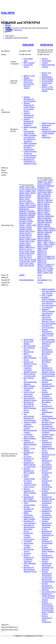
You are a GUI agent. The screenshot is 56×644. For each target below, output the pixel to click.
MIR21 (40, 228)
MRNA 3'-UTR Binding (29, 77)
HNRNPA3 (23, 211)
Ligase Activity (29, 539)
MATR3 (22, 231)
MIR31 (47, 234)
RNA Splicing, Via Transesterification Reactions (30, 381)
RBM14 (28, 245)
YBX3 (22, 266)
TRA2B (33, 259)
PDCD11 (29, 235)
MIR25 (46, 230)
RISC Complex (29, 63)
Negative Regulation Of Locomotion (47, 507)
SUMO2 (46, 273)
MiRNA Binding (30, 438)
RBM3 (40, 271)
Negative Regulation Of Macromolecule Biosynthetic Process (47, 352)
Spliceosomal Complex (28, 389)
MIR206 (47, 224)
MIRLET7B (42, 256)
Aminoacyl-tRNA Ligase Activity (30, 486)
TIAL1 (22, 259)
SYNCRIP (23, 257)
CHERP (28, 191)
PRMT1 (22, 239)
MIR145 (47, 206)
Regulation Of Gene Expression (30, 522)
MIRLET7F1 (42, 261)
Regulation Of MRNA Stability (29, 518)
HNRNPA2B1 (24, 209)
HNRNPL (23, 217)
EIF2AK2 (23, 201)
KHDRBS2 (41, 190)
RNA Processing (29, 346)
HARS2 (33, 205)
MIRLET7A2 (42, 252)
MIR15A (47, 208)
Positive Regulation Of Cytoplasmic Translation (29, 558)
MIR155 (40, 208)
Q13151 (40, 282)
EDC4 (28, 199)
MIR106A (47, 194)
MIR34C (40, 238)
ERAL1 (22, 203)
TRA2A (27, 259)
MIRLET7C (51, 256)
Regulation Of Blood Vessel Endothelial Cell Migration (47, 534)
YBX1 (27, 264)
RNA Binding (47, 77)
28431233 (18, 30)
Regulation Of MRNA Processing (29, 455)
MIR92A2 (49, 246)
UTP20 (33, 262)
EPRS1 (29, 201)
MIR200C (49, 222)
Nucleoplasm (46, 61)
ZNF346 (31, 266)
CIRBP (40, 182)
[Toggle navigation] (2, 20)
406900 (22, 275)
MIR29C (40, 234)
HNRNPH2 (32, 213)
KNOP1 (22, 225)
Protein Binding (47, 81)
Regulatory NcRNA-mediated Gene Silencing (48, 311)
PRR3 (51, 269)
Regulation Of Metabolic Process (48, 498)
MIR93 (40, 248)
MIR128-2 (49, 200)
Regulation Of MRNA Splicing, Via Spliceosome (30, 465)
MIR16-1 (47, 210)
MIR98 (45, 248)
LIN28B (28, 227)
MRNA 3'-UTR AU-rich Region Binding (47, 89)
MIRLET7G (42, 265)
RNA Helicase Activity (29, 550)
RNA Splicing (29, 352)
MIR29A (53, 230)
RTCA (33, 247)
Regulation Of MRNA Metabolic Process (30, 408)
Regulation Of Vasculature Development (47, 513)
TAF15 (30, 257)
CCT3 (39, 180)
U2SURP (22, 262)
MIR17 (47, 212)
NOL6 (32, 231)
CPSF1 (33, 191)
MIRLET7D (42, 258)
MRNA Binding (47, 79)
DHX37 (22, 199)
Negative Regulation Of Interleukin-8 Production (29, 122)
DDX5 (50, 182)
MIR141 (47, 204)
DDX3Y (22, 197)
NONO (22, 233)
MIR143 (40, 206)
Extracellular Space (49, 592)
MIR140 (40, 204)
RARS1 (28, 243)
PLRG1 (28, 237)
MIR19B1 (48, 218)
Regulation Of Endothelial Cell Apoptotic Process (30, 161)
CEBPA (45, 180)
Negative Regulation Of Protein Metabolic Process (48, 550)
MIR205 (40, 224)
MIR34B (47, 236)
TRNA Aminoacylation (29, 504)
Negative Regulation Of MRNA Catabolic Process (30, 492)
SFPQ (32, 253)
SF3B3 (22, 253)
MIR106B (28, 45)
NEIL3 (40, 269)
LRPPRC (23, 229)
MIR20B (47, 226)
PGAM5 (22, 237)
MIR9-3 (52, 244)
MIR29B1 (41, 232)
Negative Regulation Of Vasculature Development (47, 462)
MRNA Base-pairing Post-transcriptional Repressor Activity (29, 84)
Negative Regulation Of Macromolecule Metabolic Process (48, 369)
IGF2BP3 (23, 223)
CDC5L (34, 189)
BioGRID (9, 38)
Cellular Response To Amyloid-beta (30, 156)
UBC (51, 273)
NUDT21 (28, 233)
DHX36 (28, 197)
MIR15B (40, 210)
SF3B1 (27, 251)
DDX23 (22, 195)
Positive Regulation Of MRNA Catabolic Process (49, 432)
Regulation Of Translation (29, 460)
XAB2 (22, 264)
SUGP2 (29, 255)
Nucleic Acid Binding (46, 74)
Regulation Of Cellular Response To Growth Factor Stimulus (48, 597)
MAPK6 (49, 190)
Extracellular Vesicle (28, 66)
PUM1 (27, 241)
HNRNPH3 (23, 215)
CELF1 (22, 191)
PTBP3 (33, 239)
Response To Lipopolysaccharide (49, 130)
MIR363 (47, 238)
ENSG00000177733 (44, 280)
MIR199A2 (50, 216)
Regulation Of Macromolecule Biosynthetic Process (29, 528)
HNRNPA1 (32, 207)
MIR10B (40, 198)
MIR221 (52, 228)
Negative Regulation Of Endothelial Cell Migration (47, 587)
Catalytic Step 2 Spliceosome (29, 393)
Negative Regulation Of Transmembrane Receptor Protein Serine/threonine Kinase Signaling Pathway (48, 608)
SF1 (26, 249)
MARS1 (29, 229)
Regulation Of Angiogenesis (47, 502)
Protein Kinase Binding (47, 84)
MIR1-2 (40, 194)
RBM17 (22, 247)
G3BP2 (22, 205)
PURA (32, 241)
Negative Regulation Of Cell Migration (48, 455)
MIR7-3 (52, 242)
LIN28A (22, 227)
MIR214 (46, 228)
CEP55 (51, 180)
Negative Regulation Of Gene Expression (30, 99)
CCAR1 (22, 189)
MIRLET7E (51, 258)
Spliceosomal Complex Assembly (28, 545)
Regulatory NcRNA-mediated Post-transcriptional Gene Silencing (49, 300)
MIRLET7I (51, 265)
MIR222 (40, 230)
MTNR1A (41, 267)
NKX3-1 (46, 269)
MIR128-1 (41, 200)
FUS (32, 203)
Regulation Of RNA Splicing (29, 403)
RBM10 (22, 245)
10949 (39, 275)
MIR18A (40, 214)
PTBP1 (28, 239)
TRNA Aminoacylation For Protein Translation (29, 480)
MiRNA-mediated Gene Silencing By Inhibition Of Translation (30, 138)
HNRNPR (23, 219)
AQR (27, 187)
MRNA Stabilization (28, 514)
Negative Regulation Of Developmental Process (47, 542)
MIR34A (40, 236)
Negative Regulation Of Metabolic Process (48, 384)
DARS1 (22, 193)
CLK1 (45, 182)
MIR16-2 (41, 212)
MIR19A (40, 218)
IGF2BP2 (30, 221)
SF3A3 (22, 251)
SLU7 (45, 271)
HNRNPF (31, 211)
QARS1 (22, 243)
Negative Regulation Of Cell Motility (48, 493)
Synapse (45, 63)
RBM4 (28, 247)
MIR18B (47, 214)
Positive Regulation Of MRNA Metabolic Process (49, 420)
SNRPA (50, 271)
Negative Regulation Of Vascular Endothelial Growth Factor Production (47, 484)
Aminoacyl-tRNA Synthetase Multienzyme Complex (30, 425)
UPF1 (28, 262)
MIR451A (47, 240)
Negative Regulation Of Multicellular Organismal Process (47, 525)
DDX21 (33, 193)
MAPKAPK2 (42, 192)
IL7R (47, 188)
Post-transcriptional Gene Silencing (49, 306)
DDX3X (28, 195)
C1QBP (32, 187)
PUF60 (22, 241)
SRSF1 (40, 273)
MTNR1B (49, 267)
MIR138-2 (49, 202)
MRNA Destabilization (47, 411)
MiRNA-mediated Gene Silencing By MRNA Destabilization (30, 146)
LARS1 (34, 225)
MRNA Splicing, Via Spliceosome (30, 375)
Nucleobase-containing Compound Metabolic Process (30, 369)
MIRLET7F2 (42, 263)
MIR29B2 (49, 232)
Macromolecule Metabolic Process (30, 399)
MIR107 (48, 196)
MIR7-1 (40, 242)
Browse (8, 25)
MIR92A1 (41, 246)
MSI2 (27, 231)
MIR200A (49, 220)
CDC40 (28, 189)
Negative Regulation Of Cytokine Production (47, 474)
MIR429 (40, 240)
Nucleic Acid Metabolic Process (30, 363)
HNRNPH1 (23, 213)
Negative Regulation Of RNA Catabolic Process (29, 472)
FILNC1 (40, 184)
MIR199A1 (41, 216)
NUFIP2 (22, 235)
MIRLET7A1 (42, 250)
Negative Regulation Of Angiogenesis (29, 115)
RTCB (21, 249)
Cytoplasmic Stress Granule (29, 435)
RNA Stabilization (30, 501)
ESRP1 (28, 203)
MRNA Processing (48, 123)
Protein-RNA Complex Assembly (28, 535)
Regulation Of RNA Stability (29, 498)
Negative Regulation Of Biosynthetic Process (47, 361)
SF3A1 (30, 249)
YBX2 (31, 264)
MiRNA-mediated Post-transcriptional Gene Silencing (30, 130)
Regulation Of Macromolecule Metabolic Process (30, 569)
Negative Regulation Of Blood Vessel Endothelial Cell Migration (47, 565)
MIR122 (47, 198)
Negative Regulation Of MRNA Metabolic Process (30, 443)
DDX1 (28, 193)
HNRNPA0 (47, 45)
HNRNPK (31, 215)
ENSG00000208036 (26, 280)
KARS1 (29, 223)
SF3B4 (27, 253)
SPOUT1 (22, 255)
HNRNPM (30, 217)
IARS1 (29, 219)
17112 (39, 278)
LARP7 (28, 225)
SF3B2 (32, 251)
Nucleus (45, 59)
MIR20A (40, 226)
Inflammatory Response (47, 126)
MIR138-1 (41, 202)
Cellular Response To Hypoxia (30, 152)
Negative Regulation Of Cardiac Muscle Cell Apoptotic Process (29, 107)
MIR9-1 (40, 244)
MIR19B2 (41, 220)
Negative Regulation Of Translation (29, 509)
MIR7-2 (46, 242)
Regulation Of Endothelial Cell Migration (47, 557)
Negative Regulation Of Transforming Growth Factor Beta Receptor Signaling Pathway (48, 577)
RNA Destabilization (47, 415)
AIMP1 (22, 187)
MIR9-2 (46, 244)
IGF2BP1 (23, 221)
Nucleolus (27, 553)
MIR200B (41, 222)
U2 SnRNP (28, 541)
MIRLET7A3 (42, 254)
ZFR (26, 266)
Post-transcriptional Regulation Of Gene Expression (30, 417)
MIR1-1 (50, 192)
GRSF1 (28, 205)
